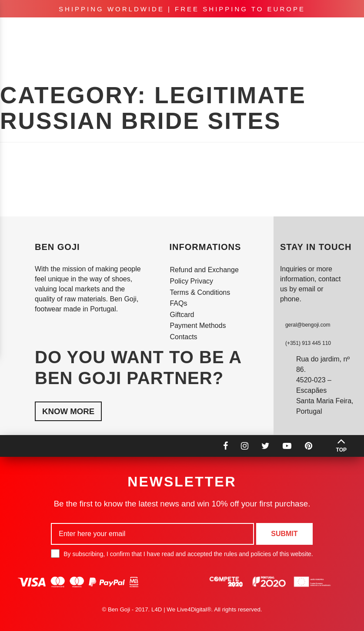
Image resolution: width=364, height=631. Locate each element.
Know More (68, 411)
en (264, 30)
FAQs (178, 303)
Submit (284, 534)
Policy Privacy (191, 281)
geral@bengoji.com (308, 325)
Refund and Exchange (204, 270)
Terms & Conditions (200, 292)
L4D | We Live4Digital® (181, 609)
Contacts (183, 337)
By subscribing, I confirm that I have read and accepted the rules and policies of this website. (182, 553)
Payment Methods (198, 326)
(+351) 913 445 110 (308, 343)
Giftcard (182, 315)
